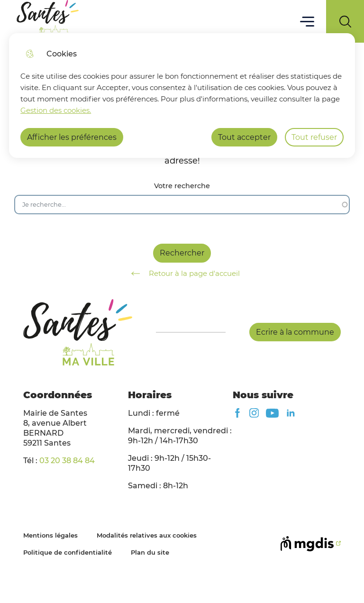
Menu (307, 21)
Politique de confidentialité (68, 552)
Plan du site (150, 552)
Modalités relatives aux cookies (147, 535)
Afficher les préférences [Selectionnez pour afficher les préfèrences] (72, 137)
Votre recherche (182, 186)
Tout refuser (314, 137)
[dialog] (182, 96)
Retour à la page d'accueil (182, 274)
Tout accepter (244, 137)
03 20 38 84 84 (67, 461)
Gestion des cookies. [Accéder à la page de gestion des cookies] (56, 110)
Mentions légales (50, 535)
